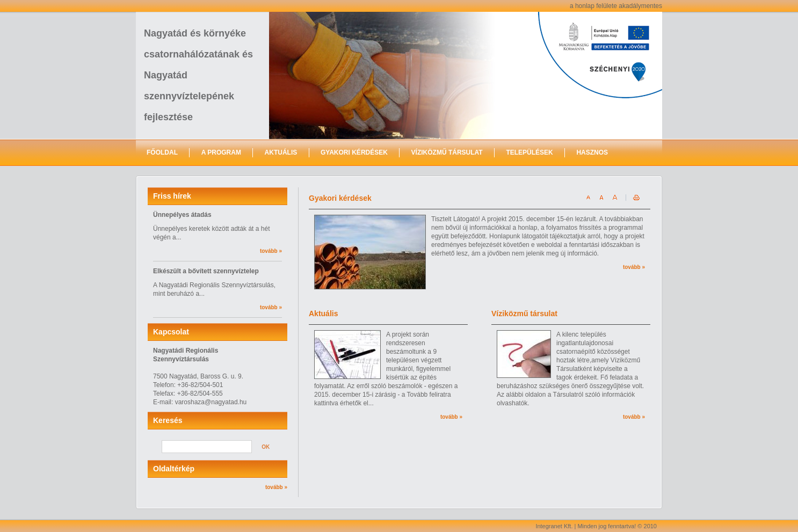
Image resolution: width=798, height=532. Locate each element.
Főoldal (162, 152)
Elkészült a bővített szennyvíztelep (206, 271)
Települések (529, 152)
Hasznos (592, 152)
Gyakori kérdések (354, 152)
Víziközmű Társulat (447, 152)
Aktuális (281, 152)
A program (221, 152)
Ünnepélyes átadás (182, 215)
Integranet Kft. (554, 526)
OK (266, 447)
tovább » (271, 251)
